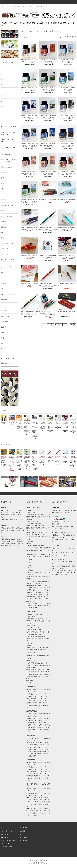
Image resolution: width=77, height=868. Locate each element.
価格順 (69, 37)
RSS (2, 850)
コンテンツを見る (38, 7)
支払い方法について (6, 831)
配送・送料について (6, 834)
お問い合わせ (24, 840)
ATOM (6, 850)
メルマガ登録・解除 (6, 847)
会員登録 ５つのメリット (8, 364)
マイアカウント (24, 828)
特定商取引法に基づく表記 (8, 840)
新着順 (74, 37)
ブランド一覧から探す (13, 7)
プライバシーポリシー (7, 844)
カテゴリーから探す (26, 7)
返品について (4, 837)
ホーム (4, 7)
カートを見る (24, 837)
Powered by (38, 863)
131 (71, 325)
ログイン (23, 834)
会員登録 (23, 831)
